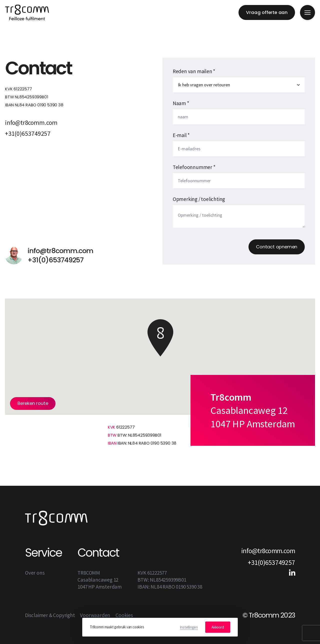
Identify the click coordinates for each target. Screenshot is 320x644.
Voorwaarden (95, 615)
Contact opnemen (277, 247)
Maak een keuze (239, 85)
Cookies (124, 615)
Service (43, 553)
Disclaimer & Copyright (50, 615)
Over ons (35, 573)
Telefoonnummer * (194, 167)
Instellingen (189, 627)
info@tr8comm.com (31, 123)
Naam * (181, 103)
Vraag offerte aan (267, 12)
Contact (98, 553)
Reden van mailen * (194, 71)
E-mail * (181, 135)
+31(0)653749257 (28, 134)
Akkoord (218, 627)
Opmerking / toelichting (199, 199)
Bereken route (33, 403)
